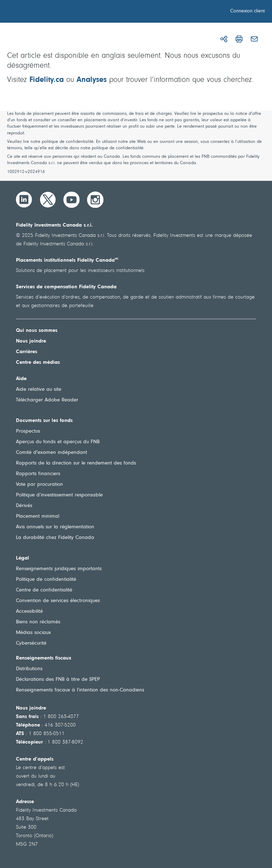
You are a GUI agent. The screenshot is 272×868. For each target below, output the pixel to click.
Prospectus (28, 431)
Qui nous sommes (37, 331)
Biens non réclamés (38, 622)
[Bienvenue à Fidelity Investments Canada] (45, 12)
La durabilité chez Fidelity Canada (55, 538)
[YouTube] (72, 200)
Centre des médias (38, 363)
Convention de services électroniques (58, 601)
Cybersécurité (31, 643)
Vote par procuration (39, 485)
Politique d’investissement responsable (59, 495)
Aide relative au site (39, 390)
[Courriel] (254, 39)
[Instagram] (95, 200)
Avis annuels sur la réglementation (55, 527)
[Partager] (224, 39)
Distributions (29, 669)
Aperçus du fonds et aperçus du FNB (58, 442)
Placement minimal (38, 516)
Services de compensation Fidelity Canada (66, 287)
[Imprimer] (239, 39)
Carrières (27, 352)
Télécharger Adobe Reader (47, 400)
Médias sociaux (33, 633)
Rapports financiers (38, 474)
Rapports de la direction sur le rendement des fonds (76, 463)
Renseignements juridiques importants (59, 569)
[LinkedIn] (24, 200)
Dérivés (24, 506)
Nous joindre (31, 341)
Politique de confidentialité (46, 580)
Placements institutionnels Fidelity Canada (67, 260)
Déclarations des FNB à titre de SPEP (58, 680)
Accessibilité (29, 611)
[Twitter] (48, 200)
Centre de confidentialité (44, 590)
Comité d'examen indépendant (52, 453)
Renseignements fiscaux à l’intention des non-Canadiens (80, 690)
